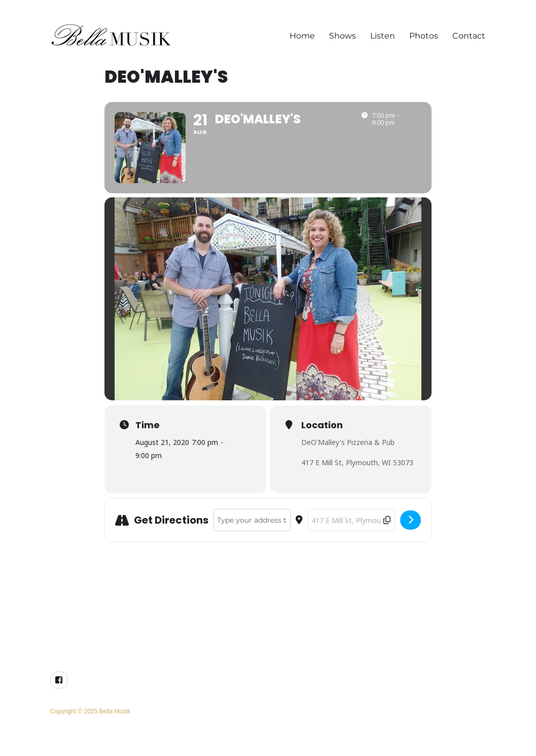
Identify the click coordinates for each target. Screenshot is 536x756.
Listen (383, 36)
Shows (343, 36)
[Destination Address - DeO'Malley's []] (351, 520)
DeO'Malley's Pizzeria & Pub (348, 442)
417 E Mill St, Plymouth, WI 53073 (357, 462)
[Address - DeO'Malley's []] (252, 520)
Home (302, 36)
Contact (469, 36)
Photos (424, 36)
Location (322, 425)
